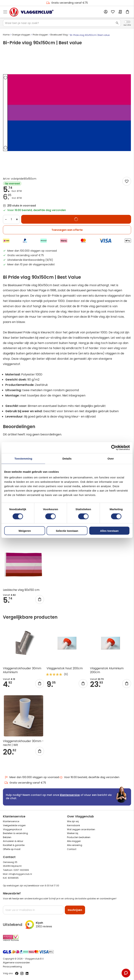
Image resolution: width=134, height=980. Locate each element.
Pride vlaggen (40, 35)
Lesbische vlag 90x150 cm (21, 590)
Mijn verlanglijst (113, 12)
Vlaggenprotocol (12, 829)
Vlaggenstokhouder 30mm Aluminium (22, 670)
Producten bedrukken (79, 837)
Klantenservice (11, 821)
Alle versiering (75, 845)
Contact (72, 849)
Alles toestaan (109, 531)
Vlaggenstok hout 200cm (65, 668)
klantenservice (70, 795)
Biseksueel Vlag (59, 35)
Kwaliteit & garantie (14, 845)
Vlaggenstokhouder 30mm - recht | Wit (23, 743)
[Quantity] (11, 219)
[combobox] (62, 23)
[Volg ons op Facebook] (17, 973)
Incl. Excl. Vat (127, 22)
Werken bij (73, 833)
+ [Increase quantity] (17, 219)
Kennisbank (73, 825)
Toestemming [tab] (23, 458)
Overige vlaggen (21, 35)
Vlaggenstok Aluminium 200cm (107, 670)
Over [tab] (111, 458)
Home (6, 35)
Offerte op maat (12, 849)
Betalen (7, 837)
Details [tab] (67, 458)
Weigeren (25, 531)
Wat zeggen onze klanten (81, 829)
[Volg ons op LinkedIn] (27, 973)
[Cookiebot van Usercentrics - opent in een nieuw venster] (114, 447)
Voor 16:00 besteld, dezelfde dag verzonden (89, 777)
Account (106, 12)
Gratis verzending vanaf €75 (67, 3)
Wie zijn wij (73, 821)
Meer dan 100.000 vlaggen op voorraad (32, 777)
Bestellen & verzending (15, 833)
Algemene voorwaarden (16, 963)
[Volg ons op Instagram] (22, 973)
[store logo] (31, 12)
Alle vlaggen (74, 841)
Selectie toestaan (67, 531)
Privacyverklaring (12, 967)
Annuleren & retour (13, 841)
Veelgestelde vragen (14, 825)
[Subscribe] (75, 910)
